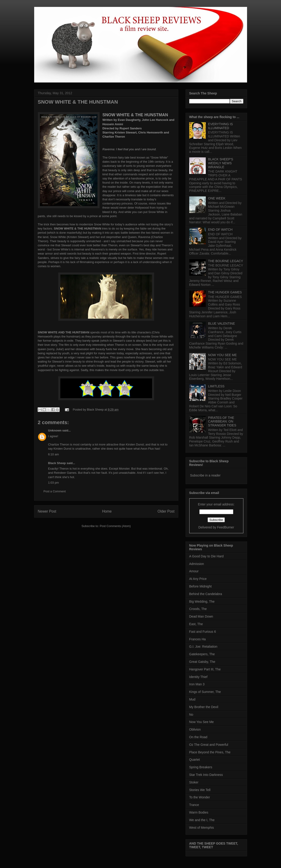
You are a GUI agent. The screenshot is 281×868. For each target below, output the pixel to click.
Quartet (195, 760)
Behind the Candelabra (206, 594)
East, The (196, 624)
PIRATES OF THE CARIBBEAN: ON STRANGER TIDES (222, 422)
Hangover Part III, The (205, 669)
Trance (194, 805)
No (191, 715)
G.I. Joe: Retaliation (203, 647)
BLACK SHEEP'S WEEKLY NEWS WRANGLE (221, 163)
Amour (194, 571)
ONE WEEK (217, 198)
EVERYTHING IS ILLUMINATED (220, 126)
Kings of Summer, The (205, 692)
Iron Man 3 (197, 684)
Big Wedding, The (202, 601)
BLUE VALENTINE (221, 323)
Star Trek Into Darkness (206, 775)
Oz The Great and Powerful (209, 745)
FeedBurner (225, 527)
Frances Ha (198, 639)
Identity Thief (198, 677)
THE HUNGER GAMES (225, 292)
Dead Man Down (201, 616)
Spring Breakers (201, 767)
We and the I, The (202, 820)
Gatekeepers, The (202, 654)
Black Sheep (96, 410)
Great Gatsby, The (202, 662)
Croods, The (198, 609)
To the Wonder (200, 797)
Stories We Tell (200, 790)
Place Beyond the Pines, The (210, 752)
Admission (197, 564)
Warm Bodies (199, 812)
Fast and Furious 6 (203, 632)
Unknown (55, 430)
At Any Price (198, 579)
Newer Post (47, 511)
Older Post (166, 511)
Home (107, 511)
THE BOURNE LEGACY (225, 261)
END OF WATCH (220, 230)
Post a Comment (55, 491)
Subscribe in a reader (205, 475)
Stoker (194, 782)
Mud (192, 699)
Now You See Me (202, 722)
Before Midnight (200, 586)
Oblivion (195, 729)
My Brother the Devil (204, 707)
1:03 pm (54, 483)
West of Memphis (202, 828)
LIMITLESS (216, 386)
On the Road (198, 737)
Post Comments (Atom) (115, 526)
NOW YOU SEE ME (222, 355)
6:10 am (54, 454)
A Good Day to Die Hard (206, 556)
